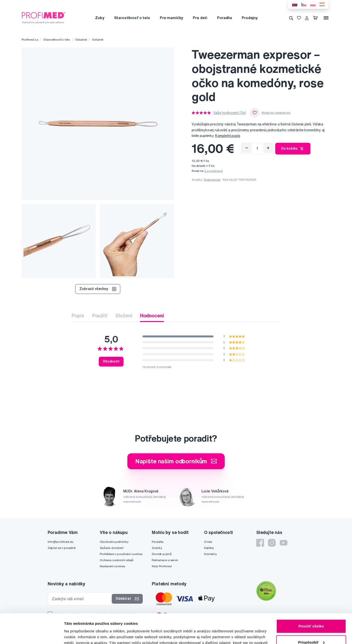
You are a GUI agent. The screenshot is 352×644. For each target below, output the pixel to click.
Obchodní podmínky (114, 542)
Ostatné (81, 39)
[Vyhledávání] (291, 18)
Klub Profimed (162, 566)
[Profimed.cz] (44, 18)
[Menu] (326, 18)
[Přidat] (268, 148)
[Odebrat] (247, 148)
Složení (124, 316)
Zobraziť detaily (78, 634)
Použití (100, 316)
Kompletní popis (228, 136)
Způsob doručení (112, 548)
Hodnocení (152, 316)
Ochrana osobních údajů (117, 560)
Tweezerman (212, 180)
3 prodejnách (214, 171)
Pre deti (200, 18)
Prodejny (250, 18)
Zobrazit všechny (98, 289)
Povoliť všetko (311, 598)
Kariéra (209, 548)
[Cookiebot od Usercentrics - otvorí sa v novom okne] (32, 634)
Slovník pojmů (162, 554)
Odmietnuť (311, 630)
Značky (157, 548)
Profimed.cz (30, 39)
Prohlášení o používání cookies (121, 554)
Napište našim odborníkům (176, 461)
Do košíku (293, 149)
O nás (208, 542)
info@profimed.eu (60, 542)
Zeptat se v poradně (62, 548)
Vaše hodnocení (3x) (230, 113)
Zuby (100, 18)
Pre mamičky (171, 18)
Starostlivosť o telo (132, 18)
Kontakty (210, 554)
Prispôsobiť (311, 614)
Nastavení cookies (112, 566)
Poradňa (225, 18)
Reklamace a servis (165, 560)
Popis (78, 316)
